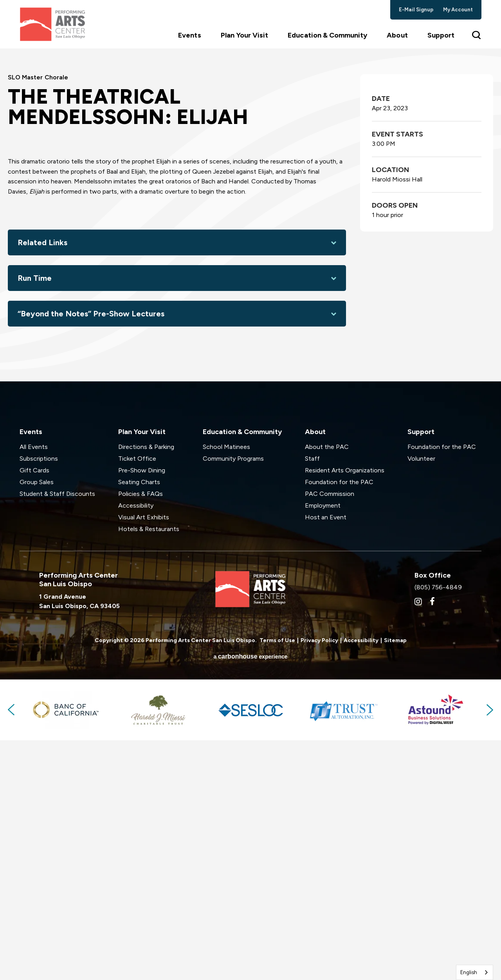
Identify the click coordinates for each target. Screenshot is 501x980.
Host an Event (326, 757)
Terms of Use (277, 880)
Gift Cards (34, 710)
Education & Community (327, 39)
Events (189, 39)
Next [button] (489, 950)
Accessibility (136, 746)
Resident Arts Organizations (345, 710)
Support (441, 39)
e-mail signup (416, 10)
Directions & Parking (146, 687)
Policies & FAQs (141, 734)
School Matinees (226, 687)
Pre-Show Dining (142, 710)
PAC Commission (330, 734)
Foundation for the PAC (339, 722)
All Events (34, 687)
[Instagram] (418, 842)
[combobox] (475, 972)
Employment (323, 746)
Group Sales (37, 722)
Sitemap (395, 880)
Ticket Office (137, 699)
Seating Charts (139, 722)
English (469, 972)
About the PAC (327, 687)
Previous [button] (12, 950)
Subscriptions (39, 699)
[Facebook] (432, 842)
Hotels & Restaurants (149, 769)
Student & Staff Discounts (57, 734)
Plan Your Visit (245, 39)
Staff (312, 699)
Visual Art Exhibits (144, 757)
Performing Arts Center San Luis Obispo (55, 26)
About (397, 39)
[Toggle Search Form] (477, 39)
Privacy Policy (319, 880)
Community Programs (233, 699)
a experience (250, 896)
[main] (250, 337)
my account (458, 10)
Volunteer (421, 699)
